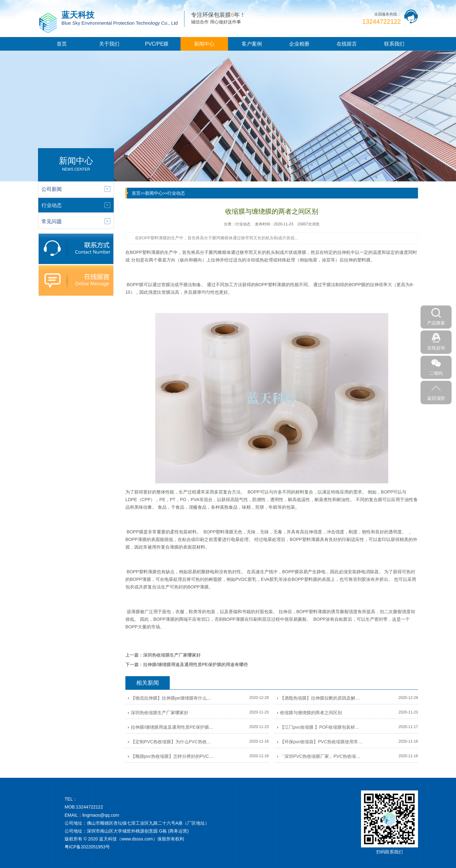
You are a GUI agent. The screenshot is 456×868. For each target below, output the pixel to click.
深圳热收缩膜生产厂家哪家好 (172, 655)
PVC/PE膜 (157, 44)
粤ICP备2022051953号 (87, 847)
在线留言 (347, 44)
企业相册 (299, 44)
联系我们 (394, 44)
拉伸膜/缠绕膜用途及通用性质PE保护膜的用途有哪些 (196, 664)
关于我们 (109, 44)
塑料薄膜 (151, 252)
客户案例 (252, 44)
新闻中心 (204, 44)
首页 (62, 44)
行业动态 (176, 193)
